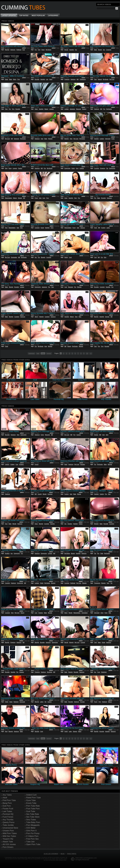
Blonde (66, 50)
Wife (110, 613)
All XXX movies (9, 844)
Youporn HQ (8, 839)
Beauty (69, 346)
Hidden (81, 524)
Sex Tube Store (33, 817)
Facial (42, 228)
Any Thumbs (8, 820)
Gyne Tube (31, 800)
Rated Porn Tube (33, 798)
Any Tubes (7, 795)
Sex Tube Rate (33, 814)
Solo (40, 198)
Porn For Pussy (33, 833)
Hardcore (13, 50)
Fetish (73, 168)
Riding (66, 257)
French (37, 464)
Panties (20, 168)
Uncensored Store (10, 828)
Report (4, 44)
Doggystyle (67, 168)
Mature (46, 109)
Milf (78, 79)
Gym (77, 168)
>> (91, 353)
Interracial (108, 139)
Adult (5, 798)
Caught (40, 494)
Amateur (22, 464)
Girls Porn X (31, 831)
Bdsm (15, 79)
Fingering (67, 79)
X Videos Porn (32, 836)
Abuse (63, 854)
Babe (96, 50)
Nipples (96, 435)
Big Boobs (49, 50)
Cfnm (52, 228)
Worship (37, 731)
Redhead (19, 50)
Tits (107, 168)
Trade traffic (72, 854)
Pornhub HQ (8, 814)
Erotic (113, 139)
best (38, 353)
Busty (10, 168)
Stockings (50, 672)
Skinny (36, 317)
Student (84, 109)
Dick (105, 257)
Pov (36, 50)
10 (87, 353)
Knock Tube (31, 803)
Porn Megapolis (33, 825)
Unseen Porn (8, 831)
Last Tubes (7, 811)
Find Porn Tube (9, 800)
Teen (95, 79)
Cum (44, 198)
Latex (70, 731)
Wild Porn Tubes (10, 833)
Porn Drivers (8, 847)
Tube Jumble (8, 825)
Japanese (72, 109)
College (12, 464)
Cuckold (83, 642)
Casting (102, 494)
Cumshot (97, 168)
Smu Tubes (31, 820)
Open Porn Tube (33, 844)
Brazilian (83, 464)
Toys (19, 79)
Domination (14, 257)
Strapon (75, 731)
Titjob (102, 553)
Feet (39, 50)
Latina (108, 228)
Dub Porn (7, 806)
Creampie (109, 50)
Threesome (83, 79)
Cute (95, 257)
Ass (104, 50)
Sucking (79, 435)
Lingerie (51, 109)
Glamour (83, 228)
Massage (79, 109)
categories (32, 353)
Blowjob (7, 50)
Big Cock (112, 79)
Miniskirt (96, 524)
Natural (100, 79)
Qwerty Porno (9, 822)
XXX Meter (31, 828)
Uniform (7, 464)
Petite (7, 346)
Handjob (72, 50)
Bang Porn (7, 803)
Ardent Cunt (31, 795)
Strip (6, 168)
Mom (80, 317)
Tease (43, 50)
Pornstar (82, 702)
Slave (51, 79)
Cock (70, 257)
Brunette (37, 79)
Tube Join (30, 842)
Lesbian (67, 109)
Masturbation (9, 198)
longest (49, 353)
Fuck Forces (8, 817)
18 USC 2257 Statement (51, 854)
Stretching (104, 672)
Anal (24, 50)
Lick (47, 79)
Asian (7, 79)
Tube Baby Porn (33, 822)
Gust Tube (31, 811)
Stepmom (17, 139)
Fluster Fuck (8, 809)
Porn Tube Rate (33, 806)
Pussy (36, 198)
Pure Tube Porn (33, 809)
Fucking (103, 228)
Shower (20, 198)
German (107, 317)
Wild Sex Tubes (9, 836)
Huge (96, 228)
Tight (95, 642)
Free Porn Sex (32, 839)
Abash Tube (8, 842)
